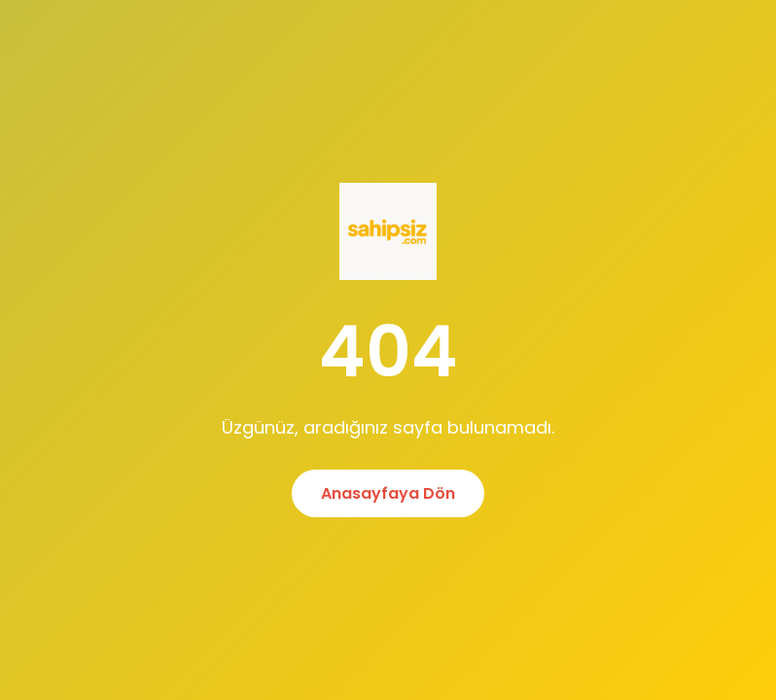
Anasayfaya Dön (388, 493)
